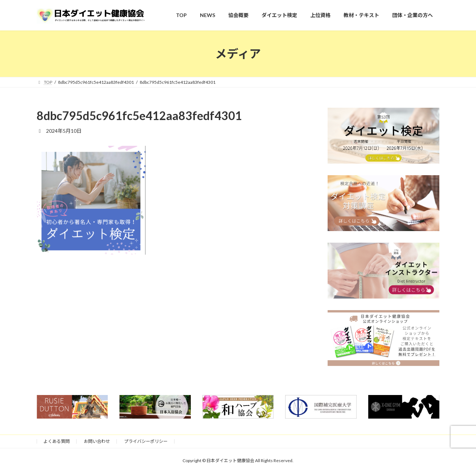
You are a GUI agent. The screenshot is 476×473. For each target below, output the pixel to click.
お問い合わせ (97, 441)
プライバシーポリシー (146, 441)
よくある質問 (57, 441)
